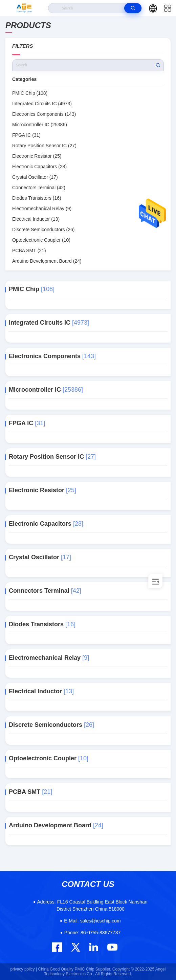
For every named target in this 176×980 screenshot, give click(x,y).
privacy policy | (24, 969)
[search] (133, 8)
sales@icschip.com (92, 921)
